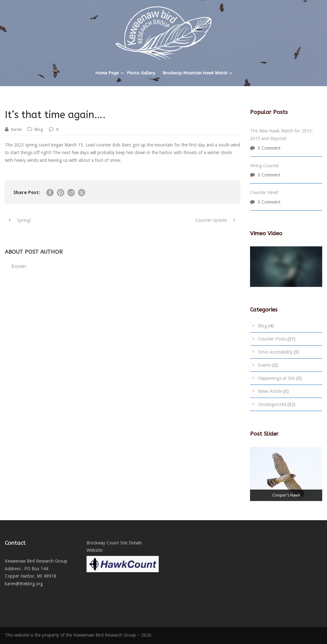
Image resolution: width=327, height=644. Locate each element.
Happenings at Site (277, 378)
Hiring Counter (265, 166)
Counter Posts (272, 339)
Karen (16, 129)
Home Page (107, 73)
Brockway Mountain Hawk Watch (195, 73)
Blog (39, 129)
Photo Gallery (141, 73)
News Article (270, 391)
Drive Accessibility (275, 352)
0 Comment (269, 148)
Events (265, 365)
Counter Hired (264, 192)
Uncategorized (272, 404)
